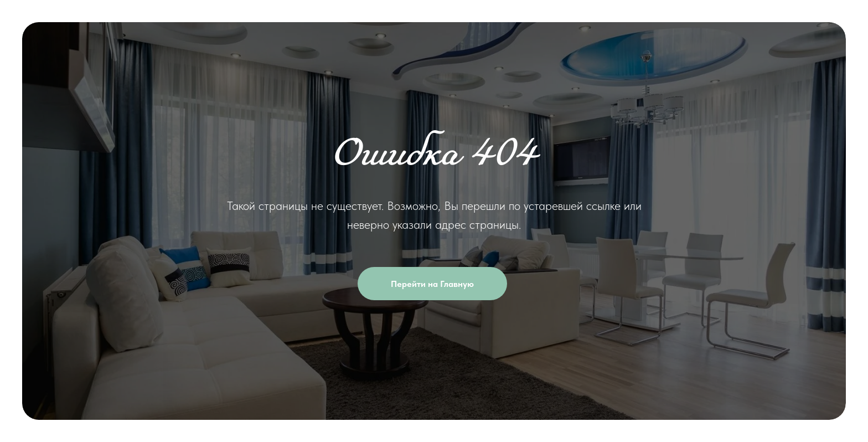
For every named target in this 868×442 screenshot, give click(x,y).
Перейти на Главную (449, 284)
